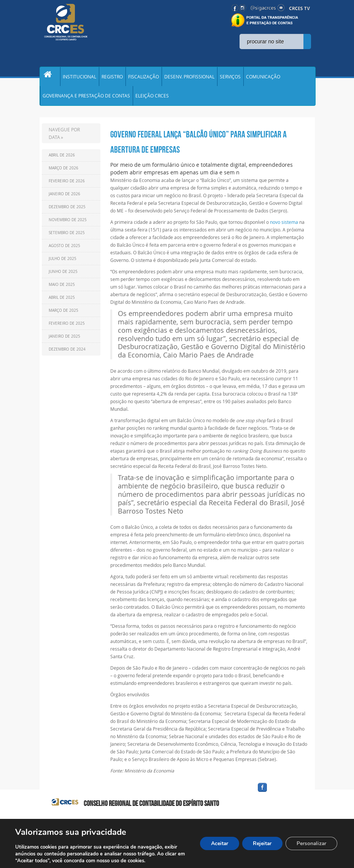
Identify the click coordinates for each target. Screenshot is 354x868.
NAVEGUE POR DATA (64, 137)
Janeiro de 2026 (64, 198)
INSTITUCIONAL (79, 78)
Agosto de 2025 (64, 250)
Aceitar (216, 843)
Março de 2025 (63, 315)
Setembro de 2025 (67, 237)
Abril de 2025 (62, 302)
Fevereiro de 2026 (67, 185)
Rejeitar (260, 843)
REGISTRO (112, 78)
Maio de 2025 (62, 289)
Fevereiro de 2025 (67, 328)
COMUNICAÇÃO (263, 78)
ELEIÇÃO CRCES (152, 99)
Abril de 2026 (62, 159)
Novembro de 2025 (68, 224)
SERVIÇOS (230, 78)
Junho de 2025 (63, 276)
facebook (281, 796)
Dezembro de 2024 (67, 353)
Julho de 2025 (63, 263)
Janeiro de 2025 (64, 341)
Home (50, 78)
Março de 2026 (63, 172)
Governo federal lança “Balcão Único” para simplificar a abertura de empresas (198, 146)
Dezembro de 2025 (67, 211)
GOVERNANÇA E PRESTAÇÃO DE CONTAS (86, 99)
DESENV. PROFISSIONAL (189, 78)
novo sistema (285, 226)
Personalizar (311, 843)
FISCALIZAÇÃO (144, 78)
